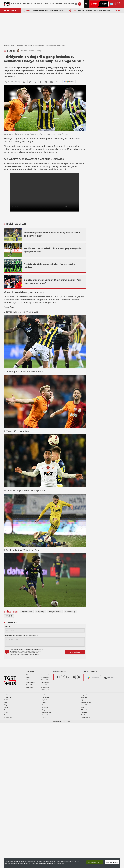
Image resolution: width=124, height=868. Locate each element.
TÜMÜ (117, 10)
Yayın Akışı (84, 712)
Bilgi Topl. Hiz (45, 682)
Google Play (93, 678)
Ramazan (84, 698)
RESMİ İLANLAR (68, 4)
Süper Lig (18, 139)
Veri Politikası (45, 685)
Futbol (12, 46)
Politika (44, 717)
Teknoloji (84, 710)
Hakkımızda (29, 675)
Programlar (84, 695)
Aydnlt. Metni (45, 687)
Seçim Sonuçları (86, 702)
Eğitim (6, 707)
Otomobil (45, 715)
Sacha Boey (21, 164)
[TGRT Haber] (7, 4)
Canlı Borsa (7, 698)
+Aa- (58, 82)
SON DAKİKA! (12, 11)
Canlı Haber (7, 700)
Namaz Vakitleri (46, 712)
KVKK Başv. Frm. (46, 690)
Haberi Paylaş (12, 82)
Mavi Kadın (45, 707)
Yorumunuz (21, 635)
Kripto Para (45, 700)
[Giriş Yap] (80, 4)
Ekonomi (7, 710)
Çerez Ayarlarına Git (112, 862)
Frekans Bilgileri (31, 682)
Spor (82, 707)
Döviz (6, 702)
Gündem (6, 715)
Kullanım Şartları (46, 675)
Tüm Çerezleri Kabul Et (95, 862)
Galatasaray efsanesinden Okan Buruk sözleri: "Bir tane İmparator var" (52, 282)
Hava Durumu (8, 717)
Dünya (6, 705)
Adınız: (8, 626)
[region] (62, 863)
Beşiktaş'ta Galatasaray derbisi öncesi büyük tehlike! (49, 266)
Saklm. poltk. (30, 687)
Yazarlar (83, 715)
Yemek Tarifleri (85, 717)
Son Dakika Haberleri (87, 705)
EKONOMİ (31, 4)
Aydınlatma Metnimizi (46, 863)
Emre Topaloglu (36, 51)
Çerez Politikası (30, 685)
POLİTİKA (45, 4)
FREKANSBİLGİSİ (104, 4)
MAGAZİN (58, 4)
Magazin (44, 705)
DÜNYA (38, 4)
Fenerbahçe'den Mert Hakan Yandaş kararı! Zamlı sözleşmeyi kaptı (52, 234)
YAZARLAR (15, 4)
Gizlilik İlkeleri (45, 677)
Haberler (7, 46)
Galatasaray (58, 139)
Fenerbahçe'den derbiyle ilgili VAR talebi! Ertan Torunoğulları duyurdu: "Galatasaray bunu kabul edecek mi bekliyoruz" (95, 10)
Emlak (6, 712)
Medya (44, 710)
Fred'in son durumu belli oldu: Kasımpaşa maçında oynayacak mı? (53, 250)
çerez (40, 861)
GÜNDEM (23, 4)
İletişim (28, 680)
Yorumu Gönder (75, 652)
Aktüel (6, 695)
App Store (109, 678)
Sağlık (83, 700)
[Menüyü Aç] (76, 4)
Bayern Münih (47, 164)
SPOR (52, 4)
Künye (28, 677)
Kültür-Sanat (45, 698)
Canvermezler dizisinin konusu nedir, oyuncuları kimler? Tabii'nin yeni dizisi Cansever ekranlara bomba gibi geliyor (49, 10)
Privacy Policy (45, 680)
